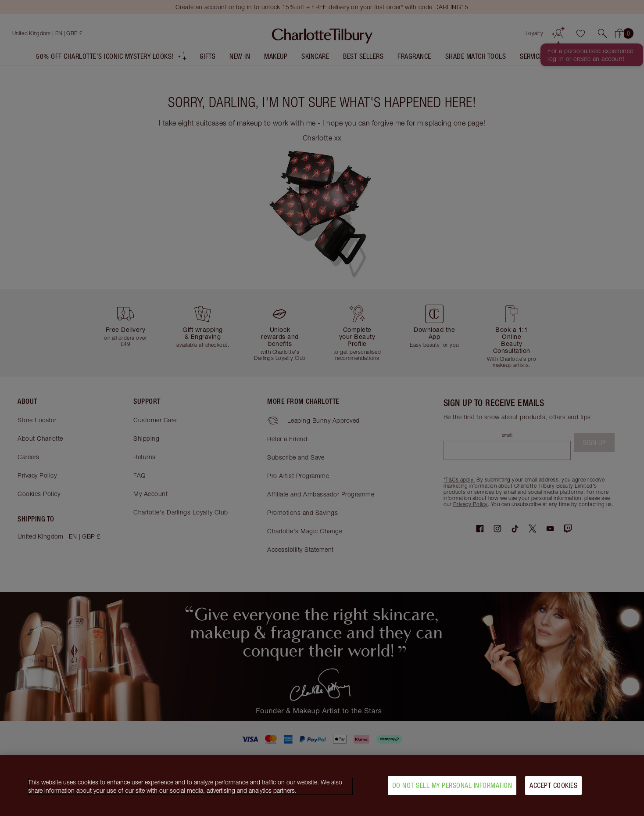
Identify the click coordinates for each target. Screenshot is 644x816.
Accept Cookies (553, 788)
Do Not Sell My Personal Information (452, 788)
